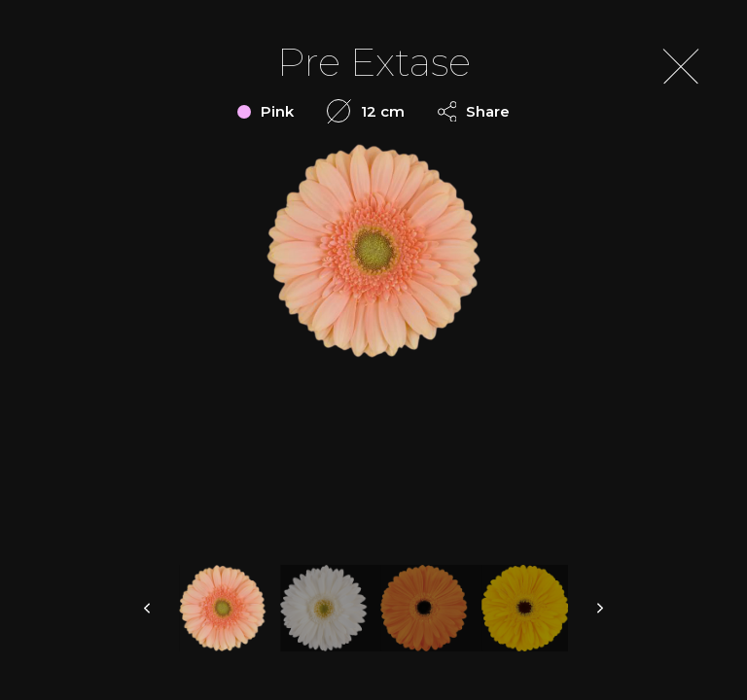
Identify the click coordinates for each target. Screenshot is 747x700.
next (600, 608)
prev (147, 608)
